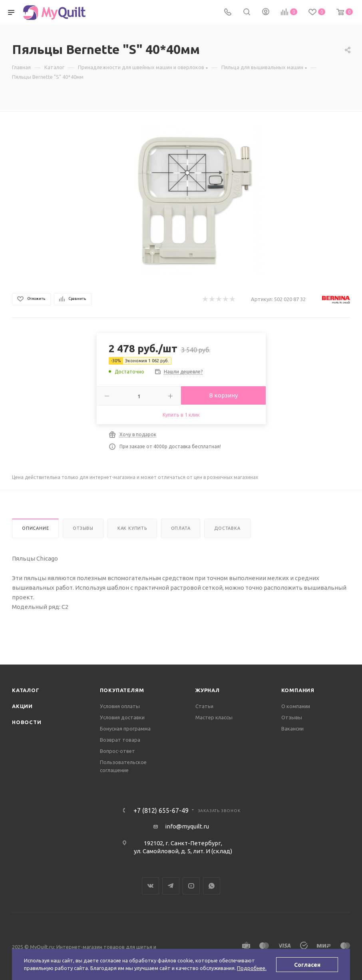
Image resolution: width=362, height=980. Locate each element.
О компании (296, 706)
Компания (298, 690)
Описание (35, 528)
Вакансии (292, 729)
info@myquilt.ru (187, 826)
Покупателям (122, 690)
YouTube (191, 886)
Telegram (171, 886)
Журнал (208, 690)
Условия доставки (122, 717)
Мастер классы (214, 717)
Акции (22, 706)
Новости (27, 722)
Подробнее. (252, 968)
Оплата (181, 528)
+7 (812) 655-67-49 (161, 810)
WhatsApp (212, 886)
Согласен (307, 965)
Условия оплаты (120, 706)
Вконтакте (150, 886)
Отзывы (83, 528)
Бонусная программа (125, 729)
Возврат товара (120, 740)
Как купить (132, 528)
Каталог (26, 690)
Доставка (227, 528)
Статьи (204, 706)
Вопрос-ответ (117, 751)
